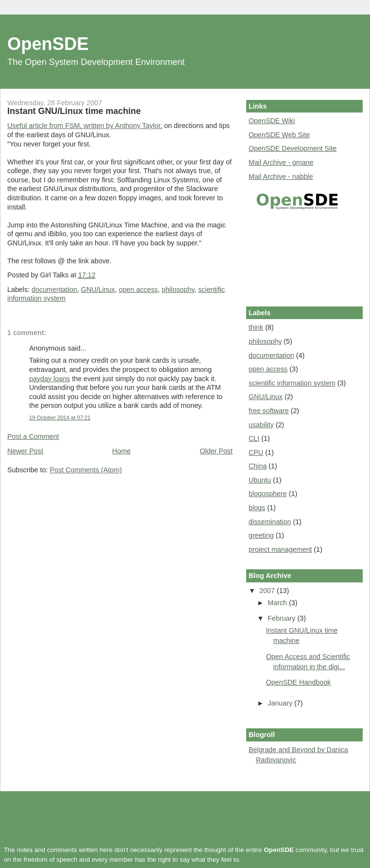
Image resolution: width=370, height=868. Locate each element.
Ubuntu (260, 480)
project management (280, 549)
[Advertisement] (292, 257)
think (256, 327)
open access (138, 289)
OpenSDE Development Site (293, 148)
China (258, 466)
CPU (256, 452)
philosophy (178, 289)
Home (121, 451)
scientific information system (292, 383)
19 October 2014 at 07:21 (60, 418)
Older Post (216, 451)
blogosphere (268, 494)
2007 (268, 591)
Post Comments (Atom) (86, 470)
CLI (254, 438)
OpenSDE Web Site (279, 135)
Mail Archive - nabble (281, 177)
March (278, 603)
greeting (261, 535)
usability (261, 425)
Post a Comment (33, 436)
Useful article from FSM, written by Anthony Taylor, (85, 126)
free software (269, 411)
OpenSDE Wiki (272, 121)
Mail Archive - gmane (281, 162)
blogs (257, 508)
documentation (54, 289)
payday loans (50, 379)
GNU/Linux (98, 289)
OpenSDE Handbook (299, 682)
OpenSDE (48, 44)
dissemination (270, 522)
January (281, 703)
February (282, 618)
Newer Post (25, 451)
